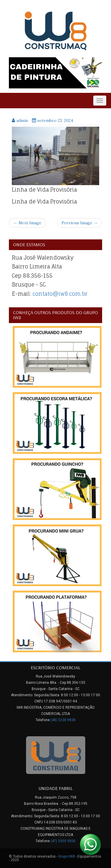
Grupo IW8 (67, 856)
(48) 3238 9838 (63, 720)
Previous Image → (80, 223)
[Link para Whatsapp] (90, 844)
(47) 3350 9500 (63, 841)
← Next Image (27, 223)
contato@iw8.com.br (60, 294)
